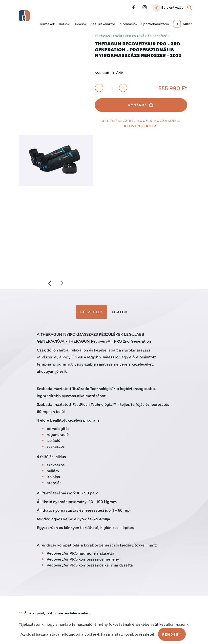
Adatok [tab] (120, 312)
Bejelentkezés (168, 8)
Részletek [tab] (92, 312)
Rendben (172, 634)
